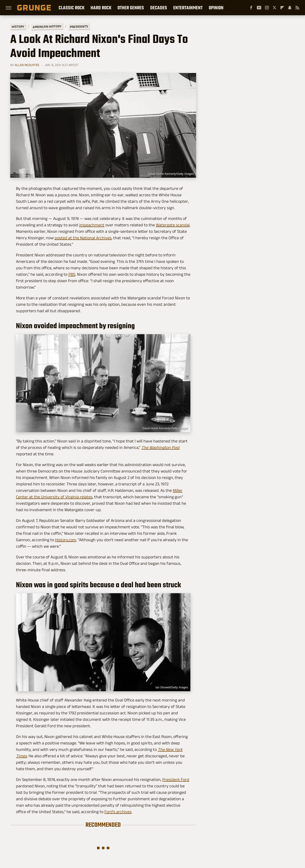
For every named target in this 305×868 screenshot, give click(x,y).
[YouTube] (259, 8)
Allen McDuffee (27, 65)
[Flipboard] (282, 8)
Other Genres (131, 8)
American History (47, 26)
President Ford (176, 780)
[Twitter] (274, 8)
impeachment (92, 225)
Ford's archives (118, 812)
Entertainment (188, 8)
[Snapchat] (290, 8)
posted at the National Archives (83, 238)
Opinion (216, 8)
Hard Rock (101, 8)
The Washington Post (160, 447)
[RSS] (297, 8)
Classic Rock (71, 8)
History (18, 26)
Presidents (79, 26)
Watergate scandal (173, 225)
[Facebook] (251, 8)
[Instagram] (267, 8)
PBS (72, 274)
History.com (66, 540)
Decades (159, 8)
